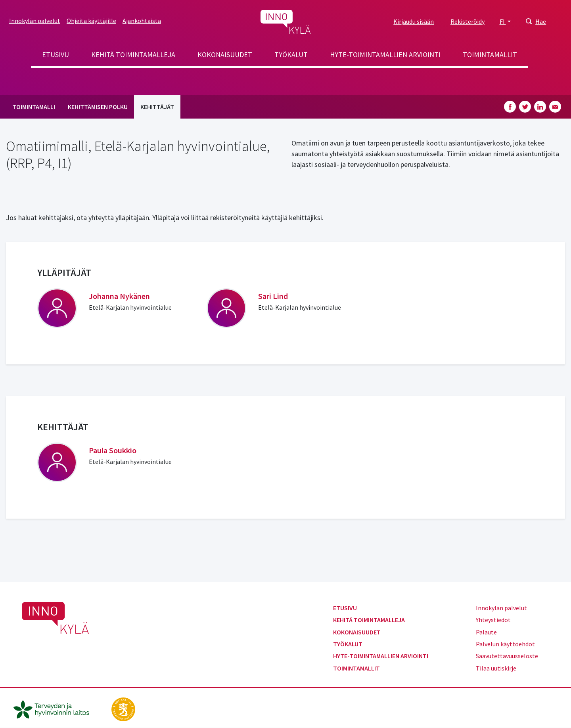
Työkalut (291, 55)
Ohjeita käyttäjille (91, 21)
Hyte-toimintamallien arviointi (385, 55)
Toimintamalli (34, 107)
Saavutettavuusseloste (507, 656)
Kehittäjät (157, 107)
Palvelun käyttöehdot (505, 644)
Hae (541, 21)
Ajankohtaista (142, 21)
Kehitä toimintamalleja (133, 55)
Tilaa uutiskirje (496, 668)
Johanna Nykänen (119, 296)
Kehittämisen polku (98, 107)
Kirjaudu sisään (414, 21)
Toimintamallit (490, 55)
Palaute (486, 632)
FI (503, 21)
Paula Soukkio (113, 450)
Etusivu (56, 55)
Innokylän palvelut (35, 21)
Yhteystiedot (493, 620)
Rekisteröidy (468, 21)
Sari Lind (273, 296)
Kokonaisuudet (225, 55)
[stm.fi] (123, 709)
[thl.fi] (56, 709)
